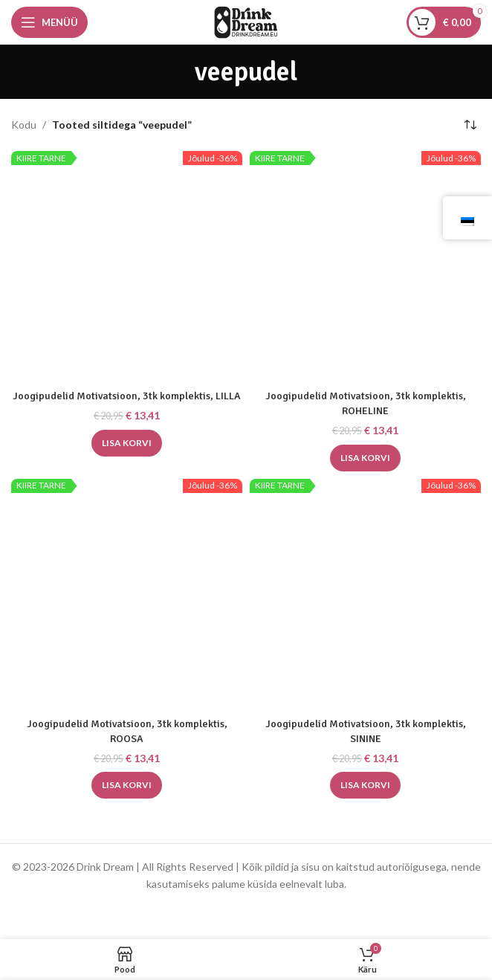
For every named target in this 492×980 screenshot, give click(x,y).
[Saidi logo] (246, 21)
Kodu (24, 125)
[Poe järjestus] (470, 125)
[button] (127, 443)
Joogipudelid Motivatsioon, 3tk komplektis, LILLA (127, 396)
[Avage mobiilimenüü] (49, 22)
